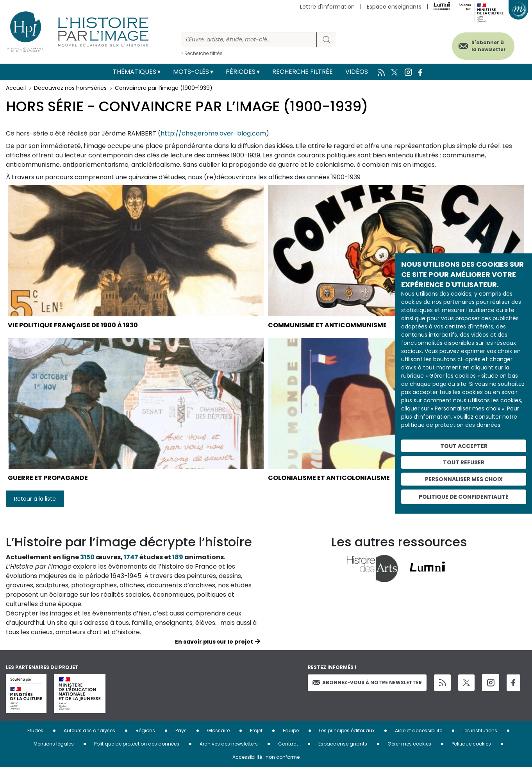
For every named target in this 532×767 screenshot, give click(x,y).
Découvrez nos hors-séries (70, 88)
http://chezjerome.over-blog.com (213, 133)
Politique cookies (471, 744)
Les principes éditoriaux (347, 730)
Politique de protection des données (137, 744)
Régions (145, 730)
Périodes (241, 72)
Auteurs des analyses (89, 730)
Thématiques (135, 72)
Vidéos (357, 72)
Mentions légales (54, 744)
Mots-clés (191, 72)
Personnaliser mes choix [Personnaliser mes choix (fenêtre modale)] (464, 479)
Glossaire (218, 730)
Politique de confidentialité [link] (464, 496)
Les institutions (480, 730)
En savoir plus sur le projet (214, 642)
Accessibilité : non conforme (266, 757)
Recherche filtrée (303, 72)
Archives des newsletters (229, 744)
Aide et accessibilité (419, 730)
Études (35, 730)
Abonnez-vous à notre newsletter (367, 682)
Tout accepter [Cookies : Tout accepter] (464, 446)
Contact (288, 744)
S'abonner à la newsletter (489, 46)
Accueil (16, 88)
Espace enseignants (394, 7)
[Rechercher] (249, 40)
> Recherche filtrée (202, 53)
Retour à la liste (35, 499)
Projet (256, 730)
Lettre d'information (327, 7)
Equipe (291, 730)
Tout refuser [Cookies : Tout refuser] (464, 462)
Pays (181, 730)
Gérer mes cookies (409, 744)
